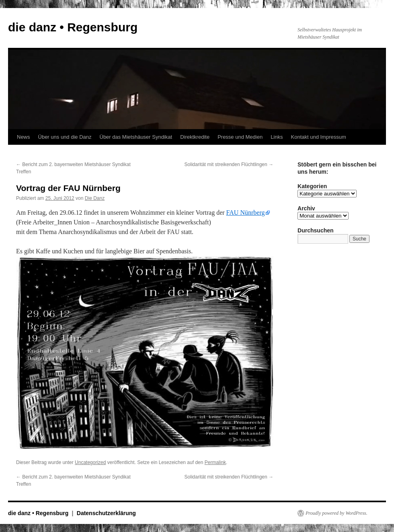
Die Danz (95, 198)
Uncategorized (90, 462)
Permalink (215, 462)
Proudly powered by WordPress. (337, 513)
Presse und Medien (240, 137)
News (24, 137)
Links (277, 137)
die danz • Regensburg (73, 27)
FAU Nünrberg (246, 213)
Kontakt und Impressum (319, 137)
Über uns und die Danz (65, 137)
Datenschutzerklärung (106, 513)
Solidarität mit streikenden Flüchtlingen (229, 164)
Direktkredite (195, 137)
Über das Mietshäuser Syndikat (136, 137)
